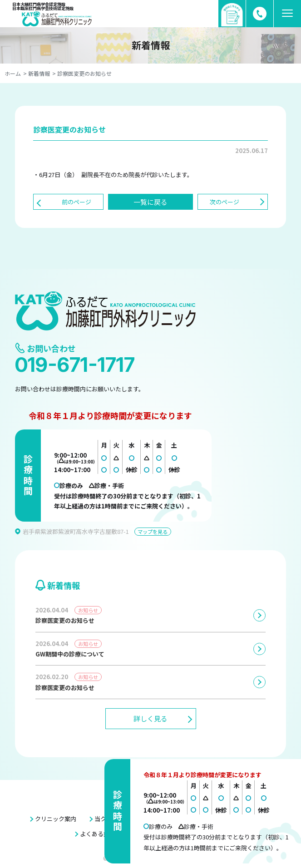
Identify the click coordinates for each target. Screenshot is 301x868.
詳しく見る (150, 718)
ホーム (13, 73)
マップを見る (153, 532)
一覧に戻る (150, 202)
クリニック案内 (56, 819)
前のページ (76, 202)
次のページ (225, 202)
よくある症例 (98, 834)
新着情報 (39, 73)
